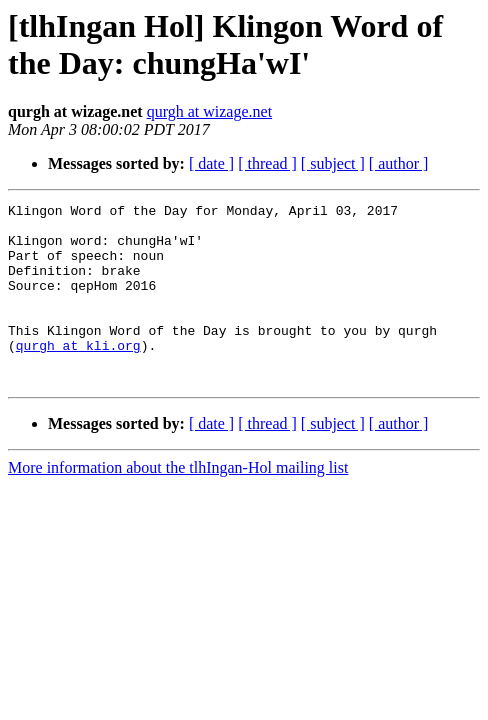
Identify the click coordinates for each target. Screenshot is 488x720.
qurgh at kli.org (78, 375)
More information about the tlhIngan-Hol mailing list (178, 503)
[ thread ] (267, 163)
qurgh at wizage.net (209, 111)
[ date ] (211, 163)
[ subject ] (333, 163)
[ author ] (399, 163)
